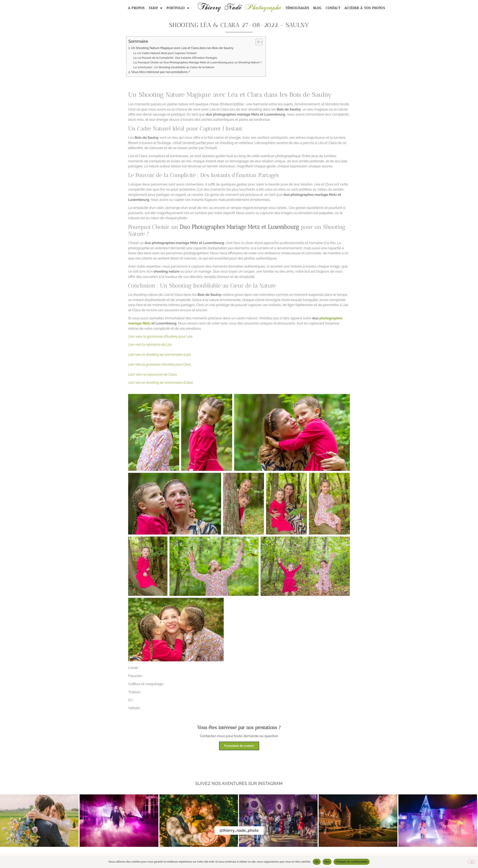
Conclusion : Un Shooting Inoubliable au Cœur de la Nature (176, 67)
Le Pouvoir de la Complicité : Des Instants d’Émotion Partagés (177, 58)
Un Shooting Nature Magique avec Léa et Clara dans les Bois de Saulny (182, 48)
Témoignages (297, 8)
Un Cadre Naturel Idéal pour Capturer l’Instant (167, 53)
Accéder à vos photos (365, 8)
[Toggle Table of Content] (257, 42)
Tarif (156, 8)
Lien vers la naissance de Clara (152, 374)
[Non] (472, 862)
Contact (333, 8)
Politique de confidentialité (351, 862)
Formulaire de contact (239, 746)
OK (317, 862)
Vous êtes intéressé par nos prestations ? (161, 72)
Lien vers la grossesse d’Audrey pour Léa (160, 336)
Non (327, 862)
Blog (317, 8)
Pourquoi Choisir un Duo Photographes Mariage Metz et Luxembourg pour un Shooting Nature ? (200, 62)
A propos (136, 8)
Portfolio (178, 8)
